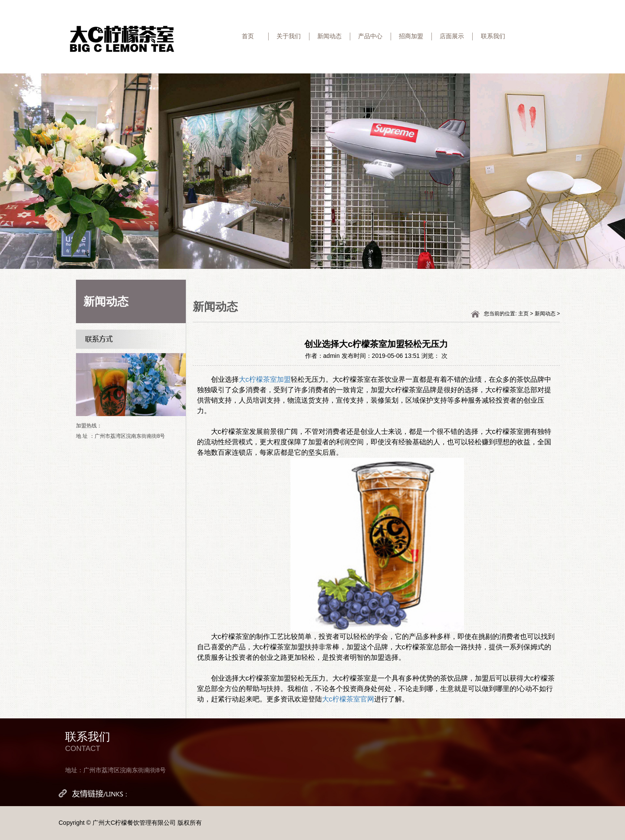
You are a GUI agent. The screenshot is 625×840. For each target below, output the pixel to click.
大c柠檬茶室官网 (348, 699)
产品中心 (370, 36)
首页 (248, 36)
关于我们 (289, 36)
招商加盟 (411, 36)
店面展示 (452, 36)
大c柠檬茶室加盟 (265, 379)
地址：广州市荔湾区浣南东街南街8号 (115, 770)
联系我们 (493, 36)
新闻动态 (329, 36)
